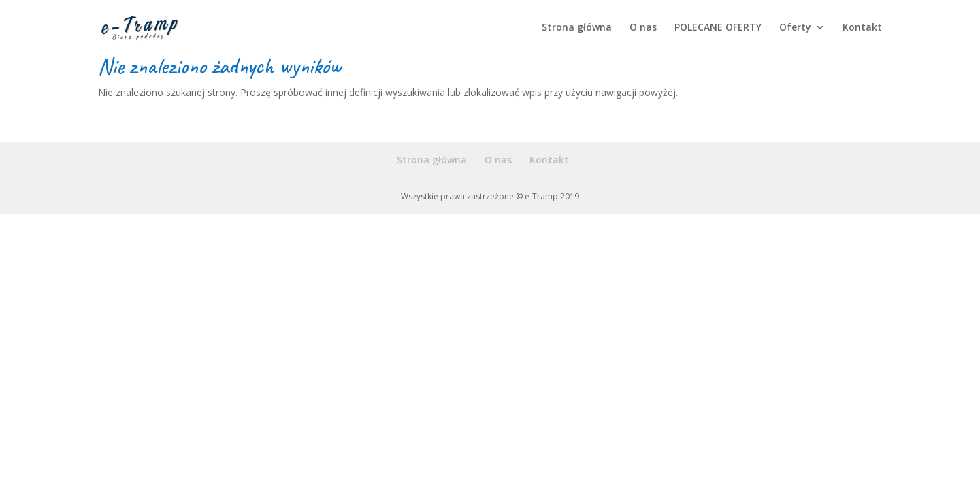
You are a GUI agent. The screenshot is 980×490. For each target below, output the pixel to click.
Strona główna (577, 28)
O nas (643, 28)
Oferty (795, 28)
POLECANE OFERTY (718, 28)
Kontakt (862, 28)
